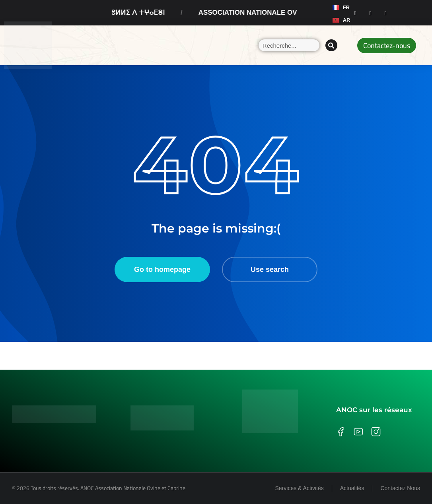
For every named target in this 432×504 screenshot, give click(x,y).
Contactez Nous (400, 488)
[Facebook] (355, 13)
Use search (270, 269)
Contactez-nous (387, 46)
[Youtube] (385, 13)
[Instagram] (370, 13)
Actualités (352, 488)
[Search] (331, 45)
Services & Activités (300, 488)
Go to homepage (162, 269)
